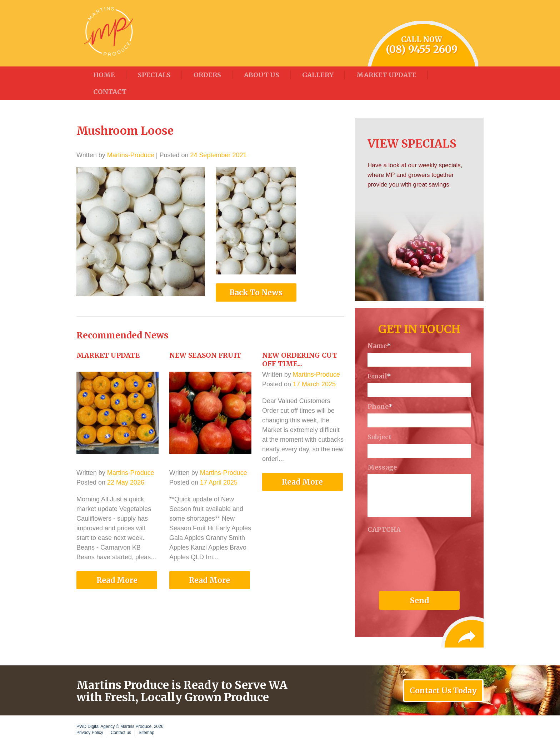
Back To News (256, 292)
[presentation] (422, 550)
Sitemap (146, 733)
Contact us (121, 733)
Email (379, 376)
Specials (154, 75)
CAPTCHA (384, 530)
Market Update (386, 75)
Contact (110, 92)
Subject (379, 437)
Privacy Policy (90, 733)
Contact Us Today (443, 691)
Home (104, 75)
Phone (380, 407)
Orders (207, 75)
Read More (117, 580)
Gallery (318, 75)
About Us (262, 75)
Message (382, 467)
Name (379, 346)
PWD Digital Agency (96, 726)
